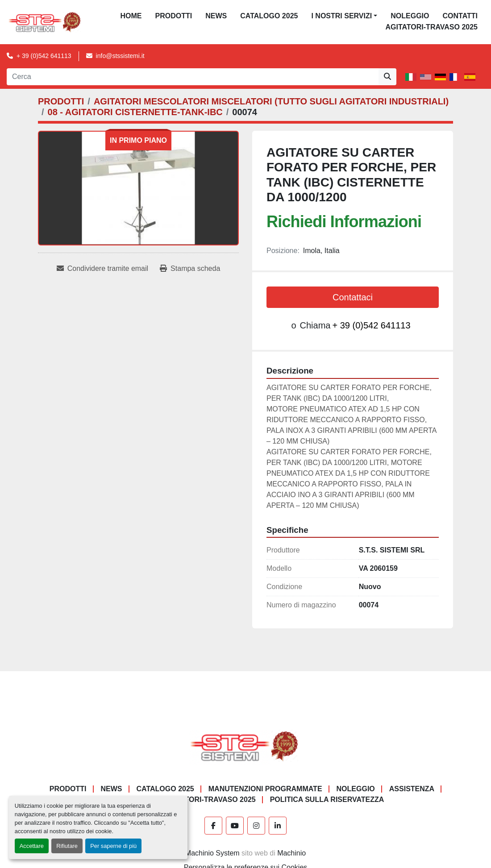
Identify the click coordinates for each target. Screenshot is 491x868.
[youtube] (235, 826)
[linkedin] (278, 826)
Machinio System (212, 853)
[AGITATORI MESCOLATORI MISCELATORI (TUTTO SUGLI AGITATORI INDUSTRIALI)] (271, 101)
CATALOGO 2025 (269, 16)
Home (131, 16)
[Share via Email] (102, 269)
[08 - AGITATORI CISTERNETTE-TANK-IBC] (135, 112)
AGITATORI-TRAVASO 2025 (431, 27)
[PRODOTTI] (61, 101)
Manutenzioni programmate (265, 789)
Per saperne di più (113, 846)
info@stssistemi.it (120, 56)
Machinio (291, 853)
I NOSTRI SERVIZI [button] (341, 16)
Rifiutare (67, 846)
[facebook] (213, 826)
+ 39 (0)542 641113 (44, 56)
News (216, 16)
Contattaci (353, 297)
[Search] (193, 77)
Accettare (32, 846)
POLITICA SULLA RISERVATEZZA (327, 799)
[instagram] (256, 826)
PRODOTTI (174, 16)
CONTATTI (460, 16)
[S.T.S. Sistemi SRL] (246, 745)
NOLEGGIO (410, 16)
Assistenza (412, 789)
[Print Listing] (190, 269)
